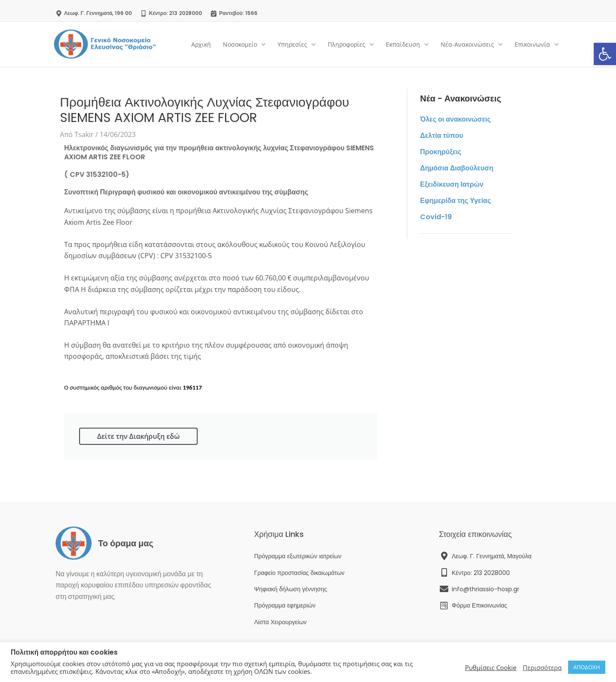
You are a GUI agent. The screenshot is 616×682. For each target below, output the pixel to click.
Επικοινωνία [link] (532, 44)
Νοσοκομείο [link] (240, 44)
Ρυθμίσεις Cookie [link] (491, 667)
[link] (605, 54)
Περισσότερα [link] (542, 667)
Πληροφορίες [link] (346, 44)
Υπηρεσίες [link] (292, 44)
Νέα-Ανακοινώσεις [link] (467, 44)
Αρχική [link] (201, 44)
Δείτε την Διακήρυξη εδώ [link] (138, 436)
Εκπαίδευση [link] (403, 44)
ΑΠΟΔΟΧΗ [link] (587, 667)
